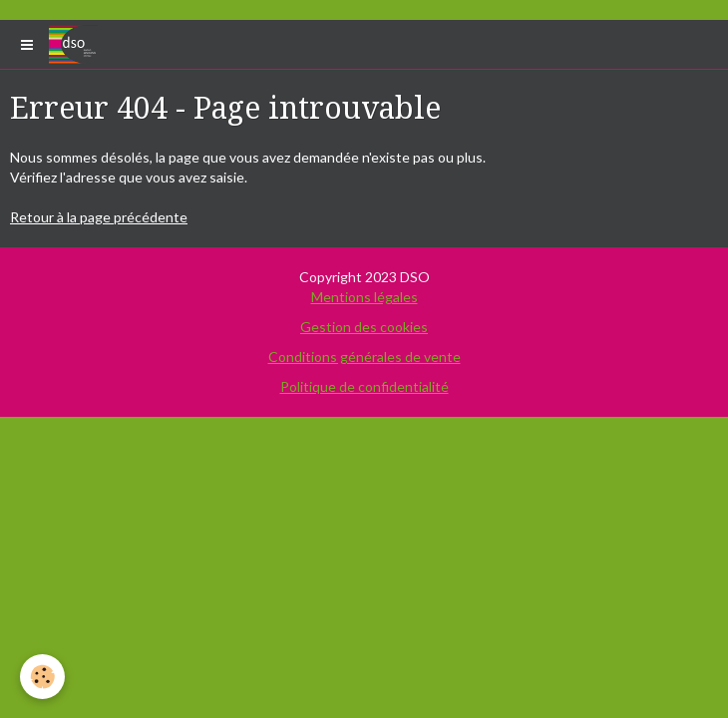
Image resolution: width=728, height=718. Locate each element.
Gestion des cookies (364, 327)
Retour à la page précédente (99, 217)
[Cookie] (42, 677)
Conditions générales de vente (364, 357)
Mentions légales (364, 297)
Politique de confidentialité (364, 386)
